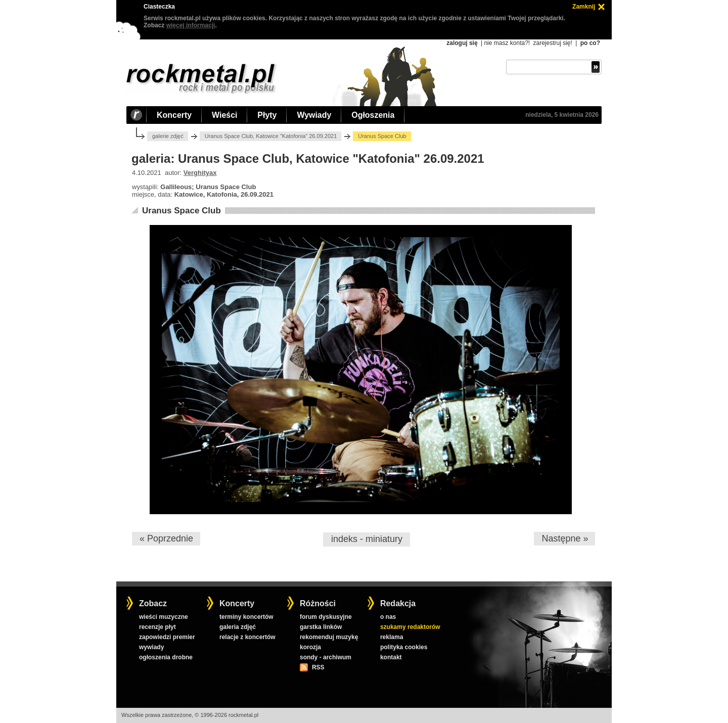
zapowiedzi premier (167, 637)
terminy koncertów (246, 617)
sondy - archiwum (326, 657)
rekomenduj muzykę (329, 637)
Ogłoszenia (373, 115)
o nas (388, 617)
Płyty (267, 115)
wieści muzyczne (164, 617)
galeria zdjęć (238, 627)
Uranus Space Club (181, 211)
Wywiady (314, 115)
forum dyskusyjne (326, 617)
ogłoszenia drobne (166, 657)
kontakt (391, 657)
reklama (392, 637)
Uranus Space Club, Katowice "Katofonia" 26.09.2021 (271, 136)
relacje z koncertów (247, 637)
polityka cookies (404, 647)
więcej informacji (191, 25)
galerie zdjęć (168, 136)
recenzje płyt (157, 627)
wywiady (151, 647)
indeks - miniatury (367, 539)
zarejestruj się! (552, 43)
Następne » (565, 538)
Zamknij (584, 7)
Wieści (224, 115)
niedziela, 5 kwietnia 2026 (562, 115)
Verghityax (200, 173)
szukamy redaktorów (410, 627)
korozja (310, 647)
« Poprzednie (166, 538)
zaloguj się (462, 43)
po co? (590, 43)
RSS (318, 667)
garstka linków (321, 627)
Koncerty (174, 115)
